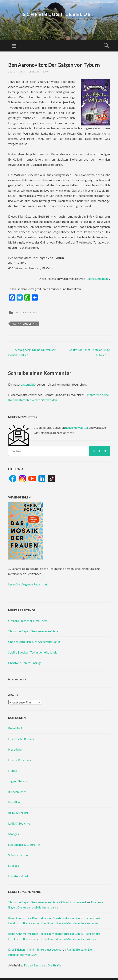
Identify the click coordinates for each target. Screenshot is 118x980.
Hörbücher (15, 749)
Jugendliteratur (18, 781)
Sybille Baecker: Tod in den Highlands (33, 652)
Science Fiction (18, 855)
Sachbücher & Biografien (24, 845)
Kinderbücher (17, 792)
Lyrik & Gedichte (19, 823)
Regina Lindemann (97, 279)
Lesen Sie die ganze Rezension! (28, 584)
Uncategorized (18, 876)
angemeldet (29, 384)
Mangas (14, 834)
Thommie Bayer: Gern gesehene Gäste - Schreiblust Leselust (47, 902)
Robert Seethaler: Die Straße (43, 965)
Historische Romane (21, 739)
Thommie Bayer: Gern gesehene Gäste (33, 631)
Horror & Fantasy (26, 312)
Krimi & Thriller (18, 813)
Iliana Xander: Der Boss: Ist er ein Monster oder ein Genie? (61, 923)
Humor (13, 771)
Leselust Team (39, 72)
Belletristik (16, 728)
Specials (14, 865)
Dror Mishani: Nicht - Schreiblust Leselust (35, 949)
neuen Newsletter (77, 427)
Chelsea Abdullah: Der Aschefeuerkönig (34, 642)
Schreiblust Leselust (59, 14)
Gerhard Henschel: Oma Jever (28, 621)
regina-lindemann (25, 324)
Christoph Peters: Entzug (24, 663)
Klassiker (14, 802)
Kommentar (19, 679)
